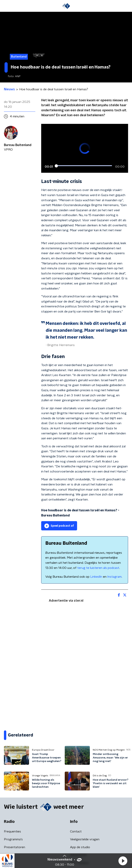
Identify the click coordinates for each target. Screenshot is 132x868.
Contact (76, 831)
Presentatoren (15, 847)
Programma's (13, 839)
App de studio (80, 847)
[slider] (84, 166)
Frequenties (12, 831)
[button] (123, 861)
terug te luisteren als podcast (98, 568)
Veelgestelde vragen (85, 839)
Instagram (114, 577)
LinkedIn (96, 577)
